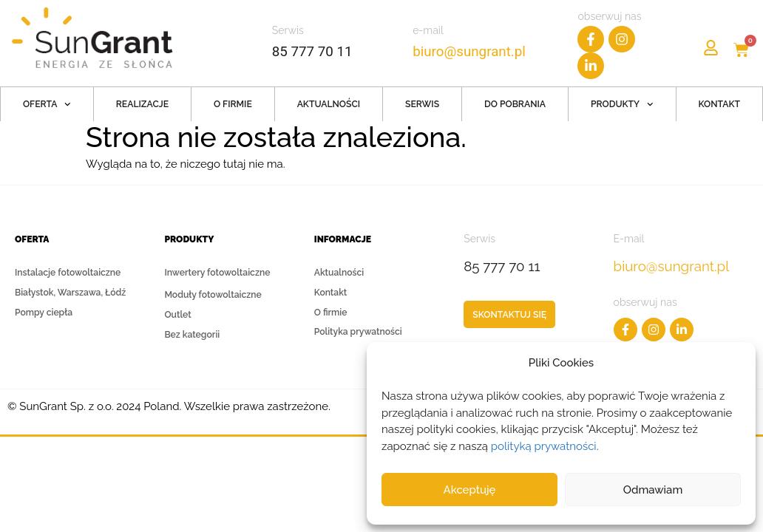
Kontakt (719, 104)
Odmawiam (653, 490)
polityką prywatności (544, 446)
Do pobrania (515, 104)
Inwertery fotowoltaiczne (217, 275)
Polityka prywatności (358, 332)
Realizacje (142, 104)
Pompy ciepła (44, 313)
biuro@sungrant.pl (471, 52)
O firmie (233, 104)
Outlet (177, 315)
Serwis (422, 104)
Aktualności (329, 104)
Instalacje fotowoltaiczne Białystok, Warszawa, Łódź (71, 283)
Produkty (622, 105)
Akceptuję (470, 490)
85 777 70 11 (312, 52)
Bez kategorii (192, 335)
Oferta (47, 105)
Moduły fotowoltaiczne (213, 295)
